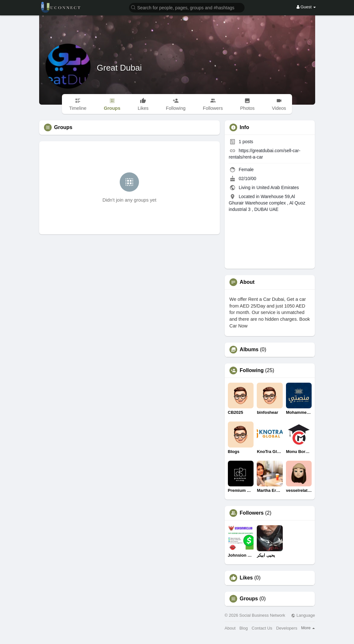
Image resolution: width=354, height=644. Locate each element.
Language (303, 615)
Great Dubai (119, 68)
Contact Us (262, 628)
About (230, 628)
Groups (249, 599)
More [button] (308, 628)
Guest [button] (306, 7)
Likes (246, 578)
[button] (187, 7)
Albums (249, 350)
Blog (244, 628)
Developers (287, 628)
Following (252, 370)
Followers (252, 513)
